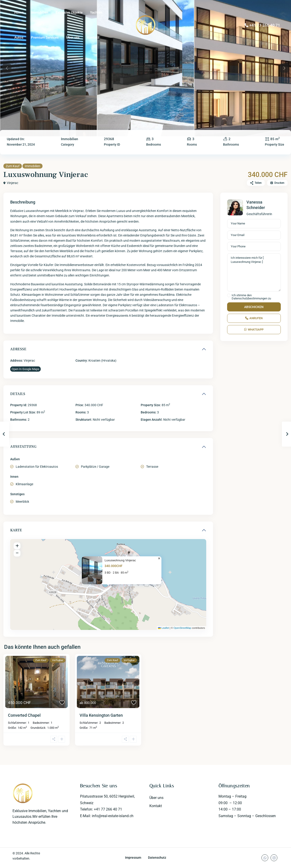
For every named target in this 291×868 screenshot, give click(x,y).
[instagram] (274, 858)
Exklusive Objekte (69, 12)
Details (18, 394)
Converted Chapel (24, 715)
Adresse (18, 349)
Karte (16, 530)
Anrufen (254, 318)
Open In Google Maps (25, 369)
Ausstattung (23, 447)
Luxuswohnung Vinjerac (120, 560)
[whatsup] (265, 858)
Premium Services (45, 37)
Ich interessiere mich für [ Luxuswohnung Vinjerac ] (254, 272)
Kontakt (93, 37)
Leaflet (163, 628)
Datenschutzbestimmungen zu (251, 298)
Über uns (73, 37)
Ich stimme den (251, 297)
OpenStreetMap (182, 628)
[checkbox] (229, 295)
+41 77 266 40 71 (265, 25)
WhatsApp (254, 330)
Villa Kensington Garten (101, 715)
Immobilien (40, 12)
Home (19, 12)
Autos (19, 37)
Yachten (96, 12)
